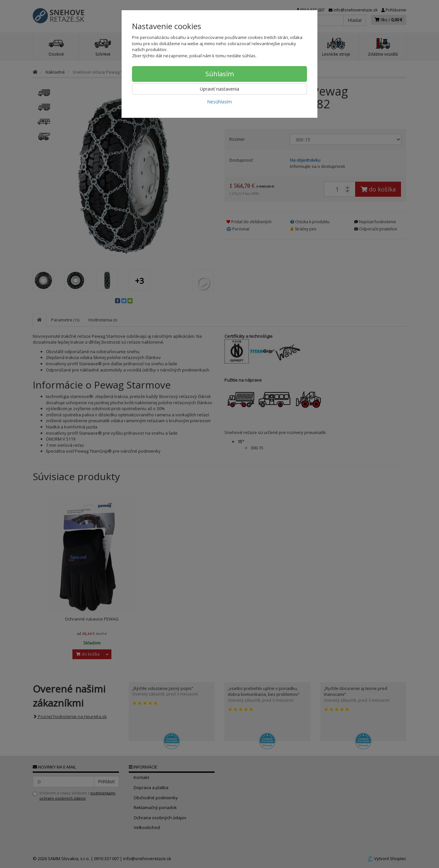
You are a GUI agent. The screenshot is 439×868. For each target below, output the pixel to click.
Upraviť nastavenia (220, 89)
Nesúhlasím (220, 102)
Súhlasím (220, 74)
